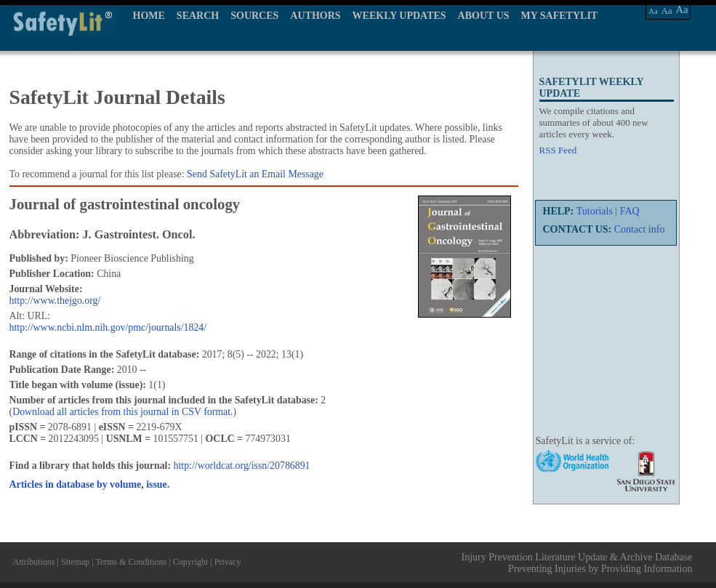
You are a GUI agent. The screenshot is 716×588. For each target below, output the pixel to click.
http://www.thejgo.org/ (55, 301)
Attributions (34, 562)
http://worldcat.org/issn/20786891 (242, 466)
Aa (653, 11)
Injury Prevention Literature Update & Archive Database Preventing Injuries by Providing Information (577, 563)
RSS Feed (558, 150)
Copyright (191, 562)
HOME (149, 16)
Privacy (228, 562)
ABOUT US (484, 16)
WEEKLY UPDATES (399, 16)
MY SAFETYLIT (560, 16)
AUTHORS (315, 16)
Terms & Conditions (131, 562)
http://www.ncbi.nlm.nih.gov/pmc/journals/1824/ (108, 327)
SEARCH (198, 16)
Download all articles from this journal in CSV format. (122, 412)
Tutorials (595, 211)
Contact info (640, 229)
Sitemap (75, 562)
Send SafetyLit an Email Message (255, 174)
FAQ (630, 211)
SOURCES (254, 16)
